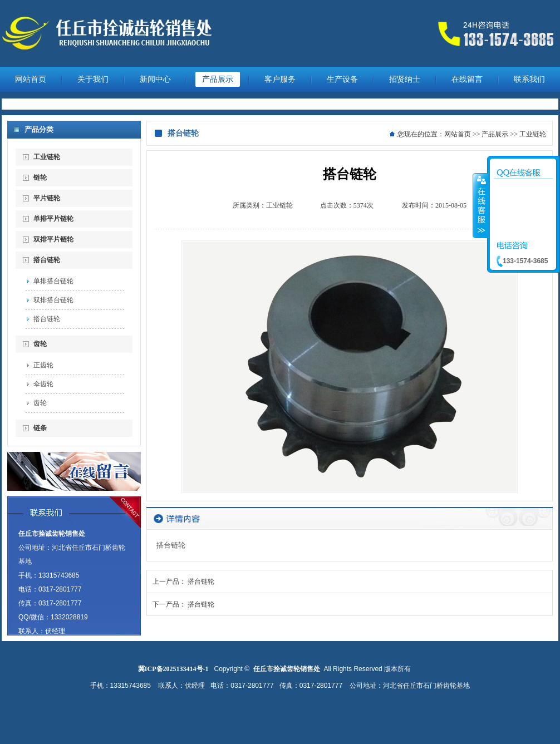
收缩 (480, 205)
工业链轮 (47, 157)
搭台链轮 (47, 260)
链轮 (40, 178)
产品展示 (218, 79)
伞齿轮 (43, 384)
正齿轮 (43, 365)
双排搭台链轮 (53, 300)
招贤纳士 (405, 79)
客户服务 (280, 79)
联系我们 (529, 79)
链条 (40, 428)
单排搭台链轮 (53, 281)
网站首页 (31, 79)
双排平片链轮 (53, 239)
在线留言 (467, 79)
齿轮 (40, 344)
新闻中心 (155, 79)
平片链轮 (47, 198)
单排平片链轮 (53, 219)
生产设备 (342, 79)
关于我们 (93, 79)
